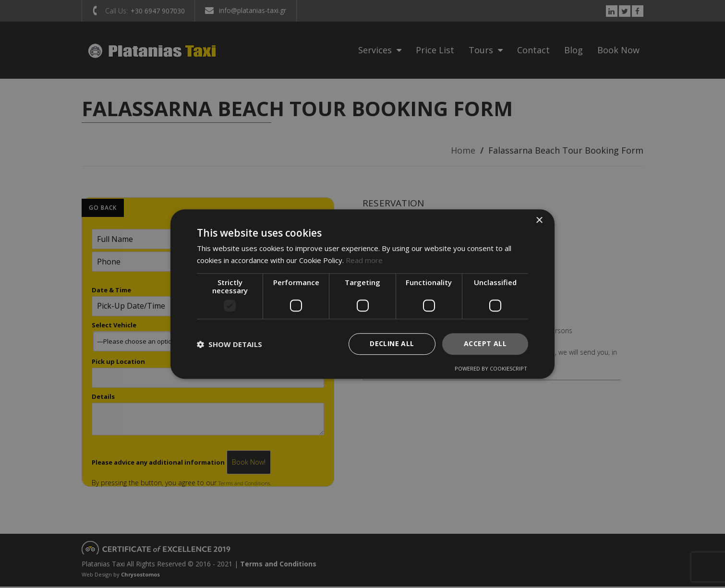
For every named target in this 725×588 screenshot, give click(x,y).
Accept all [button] (485, 344)
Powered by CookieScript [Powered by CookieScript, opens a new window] (491, 368)
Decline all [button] (392, 344)
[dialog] (362, 294)
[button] (230, 344)
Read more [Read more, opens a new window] (364, 260)
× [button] (539, 221)
